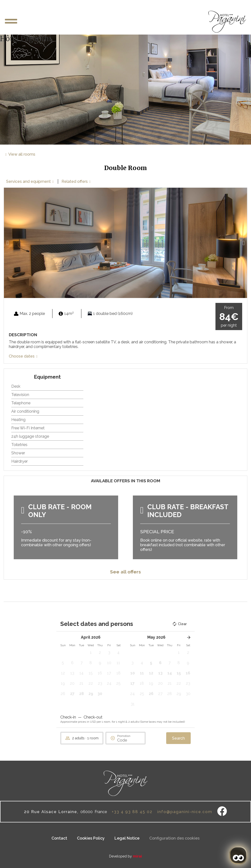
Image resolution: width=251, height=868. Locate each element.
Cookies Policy (91, 838)
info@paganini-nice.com (185, 812)
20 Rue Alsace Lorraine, (51, 812)
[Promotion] (129, 740)
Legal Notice (127, 838)
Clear (179, 624)
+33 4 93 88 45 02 (132, 812)
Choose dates (22, 356)
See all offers (125, 572)
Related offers (75, 181)
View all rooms (22, 154)
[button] (7, 243)
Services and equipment (28, 181)
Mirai (137, 856)
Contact (59, 838)
